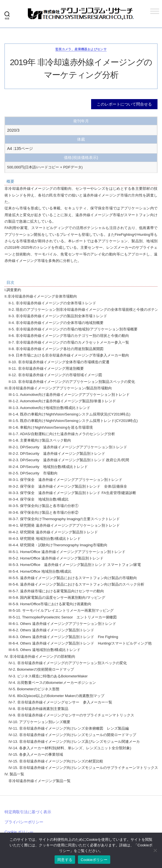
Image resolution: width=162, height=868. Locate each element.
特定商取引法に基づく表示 (28, 812)
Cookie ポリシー (19, 832)
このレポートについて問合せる (124, 104)
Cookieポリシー (94, 860)
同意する (65, 860)
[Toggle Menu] (155, 11)
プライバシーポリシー (24, 822)
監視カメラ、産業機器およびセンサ (81, 49)
